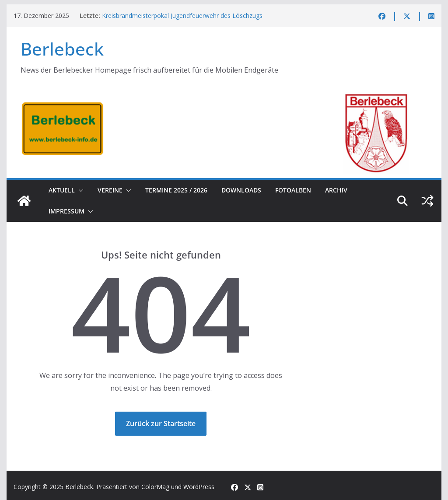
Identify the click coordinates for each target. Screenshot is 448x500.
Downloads (241, 190)
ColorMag (155, 487)
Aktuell (62, 190)
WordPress (199, 487)
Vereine (110, 190)
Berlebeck (62, 49)
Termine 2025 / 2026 (176, 190)
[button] (79, 190)
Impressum (66, 211)
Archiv (336, 190)
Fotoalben (293, 190)
